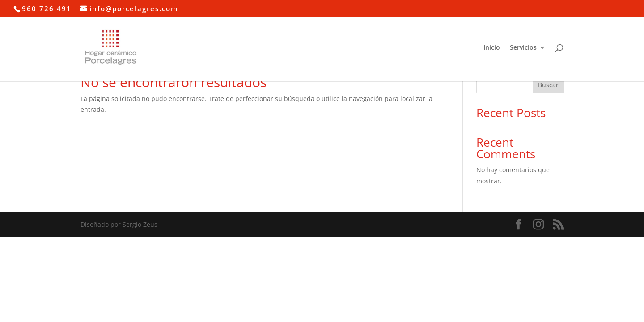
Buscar (548, 85)
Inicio (492, 48)
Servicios (523, 48)
